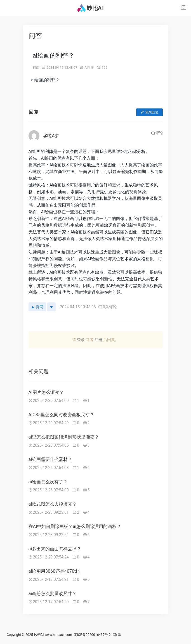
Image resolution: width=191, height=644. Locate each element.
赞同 (37, 307)
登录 (81, 340)
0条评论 (108, 307)
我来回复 (149, 112)
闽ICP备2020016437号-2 (92, 635)
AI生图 (89, 68)
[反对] (51, 307)
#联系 (117, 635)
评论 (157, 133)
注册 (98, 340)
